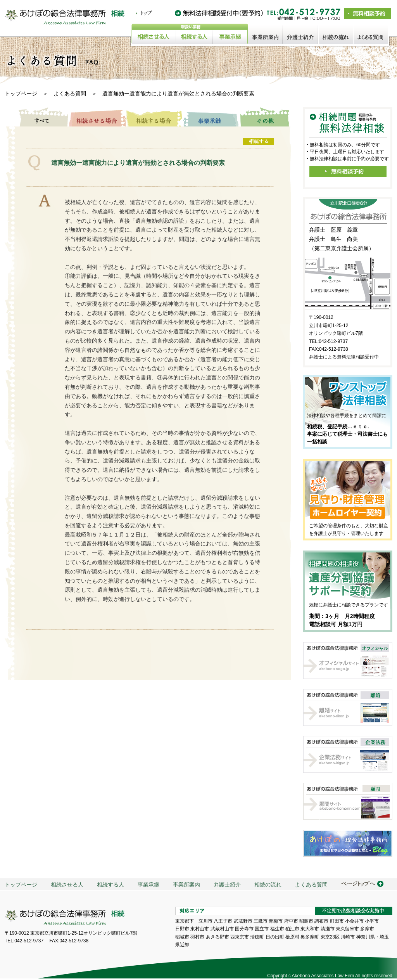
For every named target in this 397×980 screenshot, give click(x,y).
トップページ (21, 93)
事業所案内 (186, 885)
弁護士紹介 (227, 885)
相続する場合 (154, 117)
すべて (40, 117)
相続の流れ (268, 885)
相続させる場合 (97, 117)
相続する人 (110, 885)
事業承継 (211, 117)
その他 (265, 117)
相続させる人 (67, 885)
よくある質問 (70, 93)
